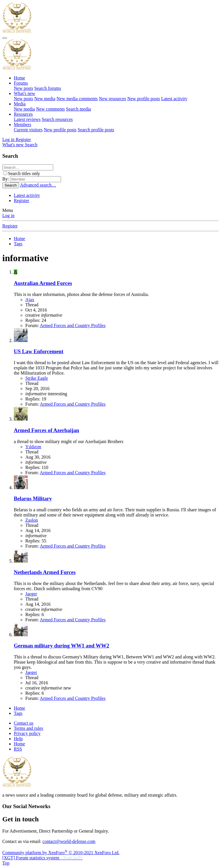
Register (21, 201)
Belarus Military (33, 498)
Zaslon (32, 520)
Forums (21, 83)
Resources (23, 114)
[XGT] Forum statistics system (42, 858)
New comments (50, 109)
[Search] (31, 145)
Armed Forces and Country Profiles (73, 325)
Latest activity (174, 99)
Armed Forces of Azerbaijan (46, 430)
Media (20, 104)
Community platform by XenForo (61, 853)
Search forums (48, 88)
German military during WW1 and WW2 (61, 646)
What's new (24, 93)
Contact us (24, 723)
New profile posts (144, 99)
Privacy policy (27, 733)
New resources (113, 99)
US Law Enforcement (39, 351)
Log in (8, 215)
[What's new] (14, 145)
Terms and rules (28, 728)
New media (45, 99)
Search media (78, 109)
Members (22, 125)
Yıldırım (33, 447)
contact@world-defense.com (69, 841)
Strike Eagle (37, 378)
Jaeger (31, 594)
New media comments (77, 99)
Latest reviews (27, 119)
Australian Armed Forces (43, 283)
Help (18, 739)
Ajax (30, 300)
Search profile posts (96, 130)
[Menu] (5, 38)
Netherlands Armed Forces (45, 572)
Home (19, 78)
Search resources (57, 119)
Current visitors (28, 130)
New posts (23, 88)
